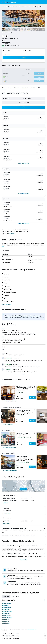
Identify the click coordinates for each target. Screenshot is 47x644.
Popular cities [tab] (6, 596)
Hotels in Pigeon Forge (7, 611)
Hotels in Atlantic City (7, 617)
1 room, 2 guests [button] (7, 54)
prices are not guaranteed (32, 629)
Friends (23, 355)
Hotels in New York (6, 615)
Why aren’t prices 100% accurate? (24, 638)
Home (3, 7)
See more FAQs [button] (24, 560)
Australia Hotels (9, 7)
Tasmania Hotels (19, 7)
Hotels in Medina (6, 613)
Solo (17, 355)
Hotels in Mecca (6, 605)
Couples (5, 355)
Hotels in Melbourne (6, 607)
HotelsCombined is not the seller (24, 633)
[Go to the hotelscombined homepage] (10, 2)
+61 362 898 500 (6, 44)
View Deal (32, 397)
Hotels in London (6, 619)
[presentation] (12, 33)
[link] (9, 401)
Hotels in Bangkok (6, 623)
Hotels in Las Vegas (6, 603)
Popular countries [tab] (15, 596)
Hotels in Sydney (6, 609)
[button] (2, 2)
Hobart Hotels (29, 7)
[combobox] (8, 349)
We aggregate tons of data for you (24, 636)
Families (12, 355)
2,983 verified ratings (15, 46)
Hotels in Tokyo (5, 621)
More (3, 246)
